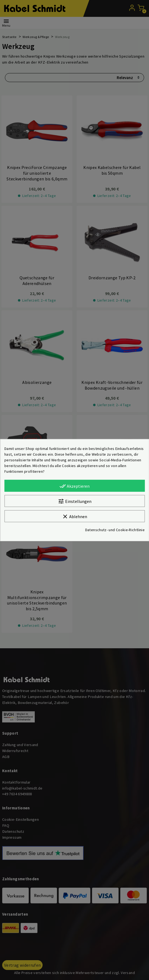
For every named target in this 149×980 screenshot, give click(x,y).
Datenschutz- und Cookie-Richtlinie (115, 530)
